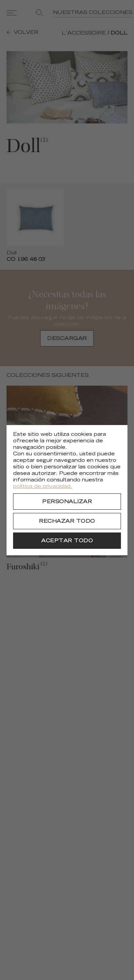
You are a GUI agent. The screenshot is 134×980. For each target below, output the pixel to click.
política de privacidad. (43, 487)
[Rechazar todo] (67, 521)
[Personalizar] (67, 502)
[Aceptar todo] (67, 541)
